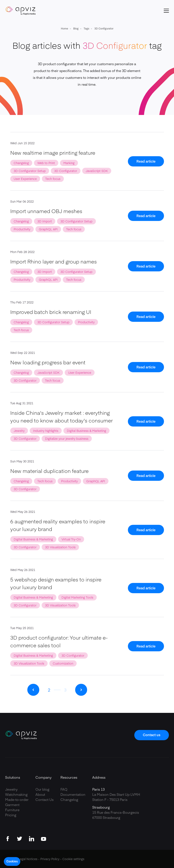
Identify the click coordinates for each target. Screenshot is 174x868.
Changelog (69, 799)
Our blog (42, 789)
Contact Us (45, 799)
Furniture (12, 810)
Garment (12, 805)
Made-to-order (17, 799)
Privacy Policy (50, 859)
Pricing (11, 815)
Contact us (152, 735)
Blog (76, 28)
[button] (12, 862)
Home (64, 28)
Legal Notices (28, 859)
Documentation (73, 794)
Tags (86, 28)
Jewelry (11, 789)
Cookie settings (73, 859)
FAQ (64, 789)
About (40, 794)
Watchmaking (16, 794)
